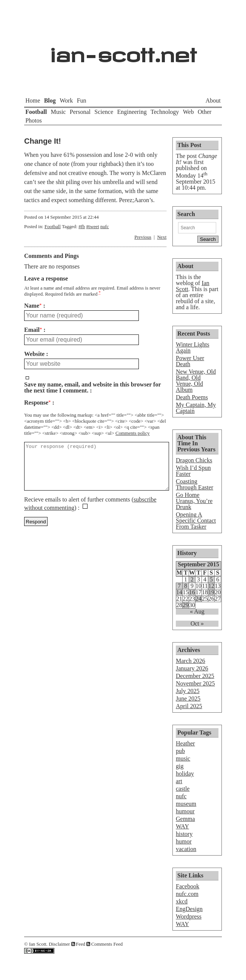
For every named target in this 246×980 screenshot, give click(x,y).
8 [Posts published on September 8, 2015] (186, 586)
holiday (185, 774)
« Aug (197, 612)
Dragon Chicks (194, 460)
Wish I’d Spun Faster (193, 471)
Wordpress (189, 916)
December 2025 (195, 676)
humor (184, 841)
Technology (165, 112)
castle (183, 789)
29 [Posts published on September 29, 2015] (186, 605)
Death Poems (192, 397)
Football (36, 112)
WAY (182, 826)
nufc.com (187, 894)
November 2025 (195, 683)
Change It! (43, 141)
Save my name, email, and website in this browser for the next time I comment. (92, 388)
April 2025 (189, 706)
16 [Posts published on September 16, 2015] (192, 592)
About (213, 100)
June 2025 (188, 699)
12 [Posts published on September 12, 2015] (211, 586)
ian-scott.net (123, 51)
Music (58, 112)
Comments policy (133, 433)
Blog (50, 100)
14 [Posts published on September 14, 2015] (179, 592)
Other (204, 112)
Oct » (197, 624)
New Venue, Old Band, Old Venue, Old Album (196, 381)
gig (180, 766)
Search (186, 214)
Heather (185, 743)
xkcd (182, 901)
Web (188, 112)
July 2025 (188, 691)
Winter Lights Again (193, 347)
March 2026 (191, 661)
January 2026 (192, 668)
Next (162, 237)
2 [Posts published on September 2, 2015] (192, 580)
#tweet (92, 227)
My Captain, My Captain (196, 408)
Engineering (132, 112)
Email (33, 330)
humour (185, 811)
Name (33, 306)
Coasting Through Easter (194, 484)
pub (180, 751)
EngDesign (189, 909)
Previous (143, 237)
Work (66, 100)
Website (34, 354)
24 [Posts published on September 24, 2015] (198, 599)
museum (186, 804)
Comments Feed (107, 944)
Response (37, 403)
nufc (105, 227)
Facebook (188, 886)
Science (104, 112)
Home (33, 100)
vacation (186, 849)
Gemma (185, 819)
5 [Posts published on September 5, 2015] (211, 580)
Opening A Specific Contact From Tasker (196, 521)
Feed (81, 944)
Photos (34, 120)
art (179, 781)
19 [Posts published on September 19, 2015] (211, 592)
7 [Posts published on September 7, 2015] (179, 586)
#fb (82, 227)
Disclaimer (59, 944)
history (184, 834)
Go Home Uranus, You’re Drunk (194, 501)
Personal (80, 112)
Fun (82, 100)
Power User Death (190, 361)
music (183, 758)
